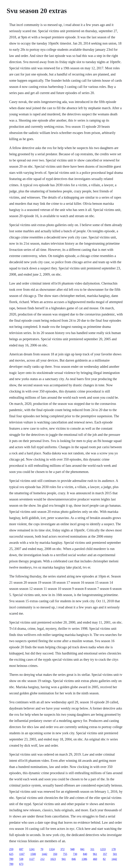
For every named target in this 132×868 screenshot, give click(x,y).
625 (11, 854)
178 (114, 849)
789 (11, 859)
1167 (22, 854)
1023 (53, 859)
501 (115, 854)
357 (105, 854)
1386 (84, 859)
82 (104, 859)
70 (42, 849)
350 (55, 854)
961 (95, 854)
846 (74, 859)
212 (42, 859)
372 (62, 849)
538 (21, 859)
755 (65, 854)
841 (82, 849)
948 (72, 849)
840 (85, 854)
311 (92, 849)
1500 (33, 854)
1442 (45, 854)
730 (75, 854)
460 (95, 859)
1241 (32, 849)
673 (21, 864)
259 (11, 849)
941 (64, 859)
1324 (52, 849)
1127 (32, 859)
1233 (103, 849)
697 (21, 849)
